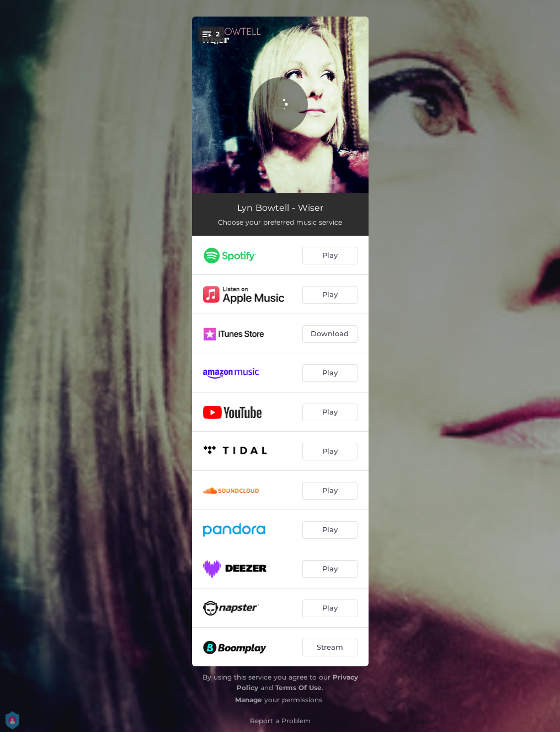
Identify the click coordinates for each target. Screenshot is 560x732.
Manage (249, 700)
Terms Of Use (298, 688)
